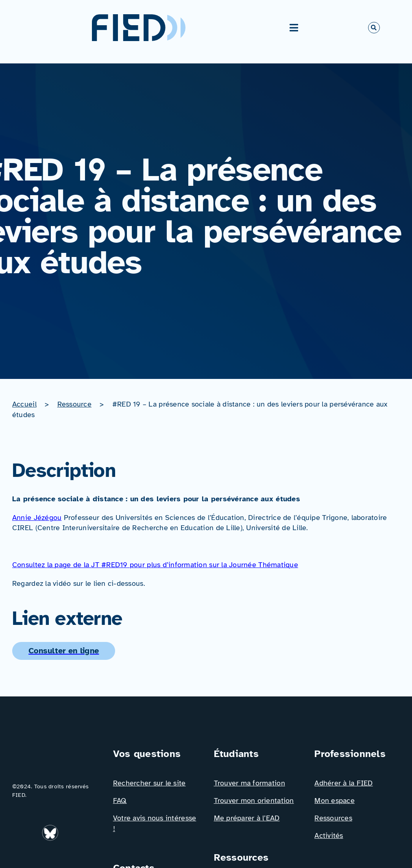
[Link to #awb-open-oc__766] (374, 28)
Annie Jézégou (37, 518)
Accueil (24, 404)
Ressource (74, 404)
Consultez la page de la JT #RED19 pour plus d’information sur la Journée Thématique (155, 565)
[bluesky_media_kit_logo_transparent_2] (51, 828)
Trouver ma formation (250, 783)
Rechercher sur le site (149, 783)
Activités (329, 835)
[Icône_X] (21, 856)
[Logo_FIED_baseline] (55, 750)
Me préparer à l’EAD (247, 818)
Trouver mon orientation (254, 801)
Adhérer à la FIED (344, 783)
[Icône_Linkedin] (21, 828)
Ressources (333, 818)
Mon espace (335, 801)
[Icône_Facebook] (73, 828)
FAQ (120, 801)
